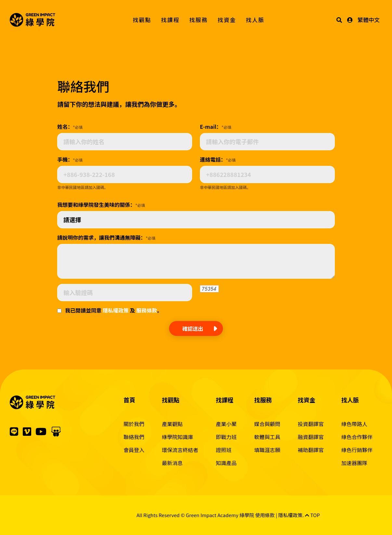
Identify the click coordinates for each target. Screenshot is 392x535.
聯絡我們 (134, 437)
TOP (312, 515)
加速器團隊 (354, 463)
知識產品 (226, 463)
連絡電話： (218, 159)
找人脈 (255, 20)
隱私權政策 (116, 310)
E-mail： (216, 127)
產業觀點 (172, 424)
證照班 (224, 450)
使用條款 (265, 515)
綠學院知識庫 (177, 437)
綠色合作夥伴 (357, 437)
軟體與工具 (267, 437)
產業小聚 (226, 424)
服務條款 (147, 310)
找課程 (170, 20)
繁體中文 (369, 20)
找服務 (199, 20)
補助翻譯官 (311, 450)
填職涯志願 (267, 450)
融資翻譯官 (311, 437)
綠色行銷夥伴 (357, 450)
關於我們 (134, 424)
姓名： (70, 127)
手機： (70, 159)
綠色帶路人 (354, 424)
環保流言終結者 (180, 450)
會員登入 (134, 450)
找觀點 (142, 20)
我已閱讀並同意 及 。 (114, 310)
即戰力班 (226, 437)
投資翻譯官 (311, 424)
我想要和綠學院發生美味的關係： (101, 205)
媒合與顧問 (267, 424)
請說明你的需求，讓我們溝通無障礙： (106, 237)
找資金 (227, 20)
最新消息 (172, 463)
